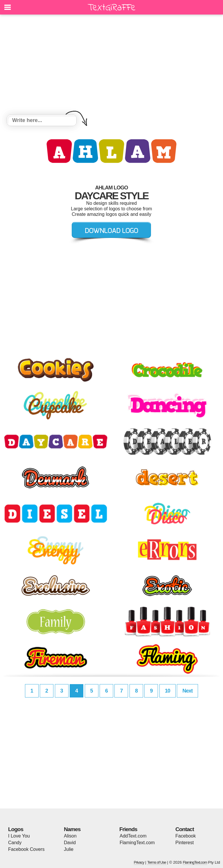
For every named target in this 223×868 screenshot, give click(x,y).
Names (72, 829)
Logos (16, 829)
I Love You (19, 836)
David (70, 843)
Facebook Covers (26, 849)
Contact (185, 829)
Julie (69, 849)
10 (168, 691)
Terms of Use (157, 862)
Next (187, 691)
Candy (15, 843)
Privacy (139, 862)
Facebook (186, 836)
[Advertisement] (111, 65)
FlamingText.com (137, 843)
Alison (70, 836)
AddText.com (133, 836)
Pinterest (185, 843)
